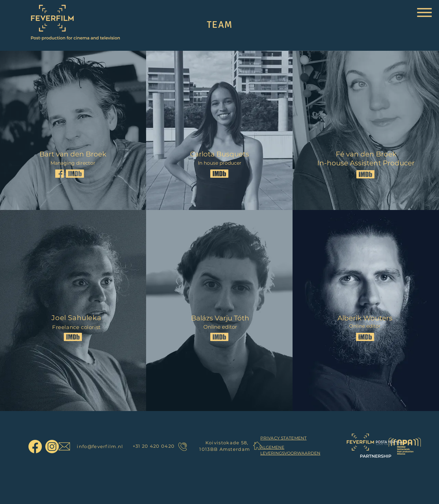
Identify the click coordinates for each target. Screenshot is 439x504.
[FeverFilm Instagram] (52, 447)
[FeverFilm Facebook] (35, 447)
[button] (424, 13)
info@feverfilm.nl (100, 446)
